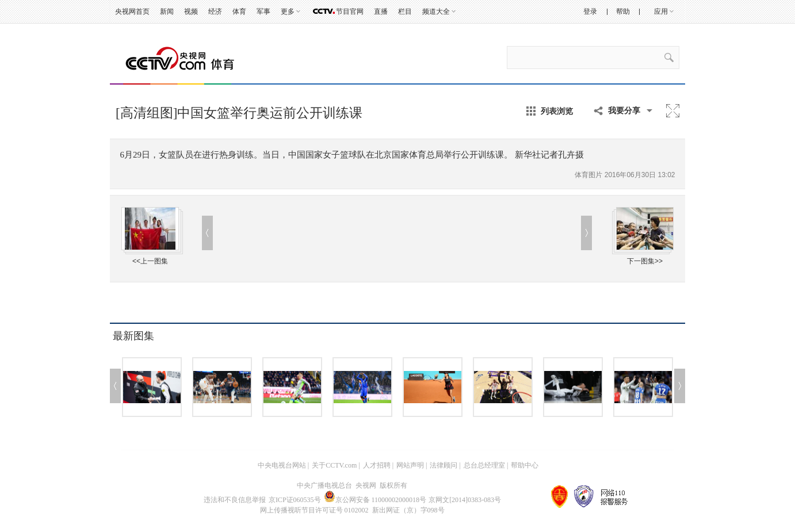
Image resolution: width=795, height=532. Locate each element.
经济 (215, 12)
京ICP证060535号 (295, 500)
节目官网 (350, 12)
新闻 (167, 12)
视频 (191, 12)
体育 (239, 12)
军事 (263, 12)
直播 (381, 12)
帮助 (623, 12)
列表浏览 (557, 111)
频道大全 (436, 12)
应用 (661, 12)
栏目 (405, 12)
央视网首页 (132, 12)
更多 (288, 12)
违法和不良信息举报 (235, 500)
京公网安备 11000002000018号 (375, 500)
